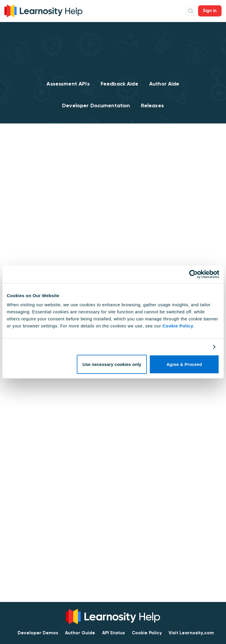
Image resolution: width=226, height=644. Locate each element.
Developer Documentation (96, 106)
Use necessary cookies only (112, 364)
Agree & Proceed (184, 364)
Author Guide (80, 633)
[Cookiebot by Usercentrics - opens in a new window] (193, 274)
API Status (114, 633)
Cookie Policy (178, 326)
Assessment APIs (68, 84)
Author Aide (164, 84)
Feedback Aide (119, 84)
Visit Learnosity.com (191, 633)
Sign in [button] (210, 11)
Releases (152, 106)
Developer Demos (38, 633)
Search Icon (191, 11)
